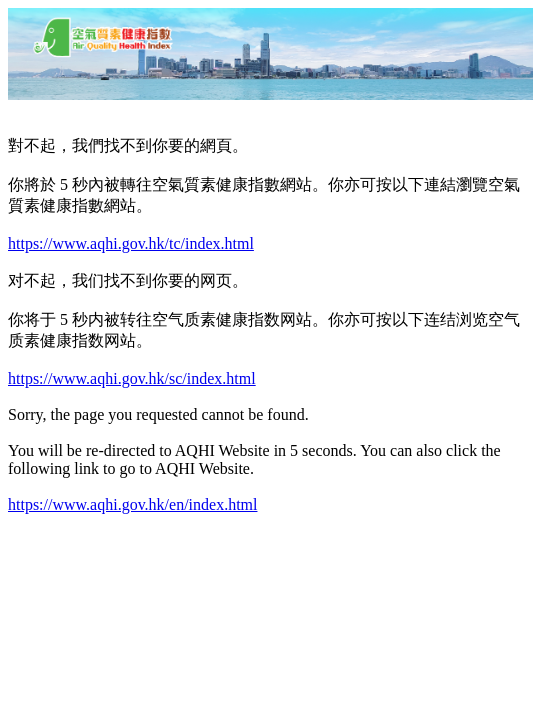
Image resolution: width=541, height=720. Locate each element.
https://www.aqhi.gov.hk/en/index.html (132, 504)
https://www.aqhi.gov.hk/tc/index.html (131, 243)
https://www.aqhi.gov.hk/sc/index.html (132, 378)
